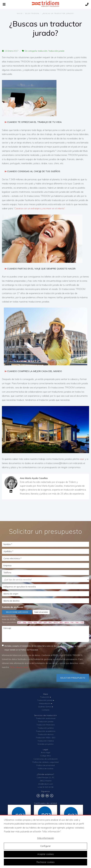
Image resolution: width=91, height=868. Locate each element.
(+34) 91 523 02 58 (45, 787)
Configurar (45, 846)
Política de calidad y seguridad (45, 762)
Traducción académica (45, 731)
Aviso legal (46, 752)
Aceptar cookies (46, 854)
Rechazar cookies (45, 862)
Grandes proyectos (45, 744)
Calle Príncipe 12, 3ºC (46, 778)
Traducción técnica (45, 734)
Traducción (45, 697)
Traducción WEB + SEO (45, 738)
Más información (46, 838)
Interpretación (46, 703)
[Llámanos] (87, 5)
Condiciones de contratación (46, 759)
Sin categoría (31, 51)
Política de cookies (46, 769)
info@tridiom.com (46, 784)
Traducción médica (46, 741)
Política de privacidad (19, 667)
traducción (42, 51)
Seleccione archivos (17, 612)
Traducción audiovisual (46, 718)
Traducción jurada (56, 51)
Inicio (20, 13)
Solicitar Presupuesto (73, 678)
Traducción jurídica (46, 728)
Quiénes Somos (45, 707)
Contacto (46, 710)
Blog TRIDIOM (32, 13)
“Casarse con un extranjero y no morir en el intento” (39, 208)
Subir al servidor (41, 612)
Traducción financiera (45, 725)
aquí (82, 459)
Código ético (46, 756)
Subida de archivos (13, 607)
